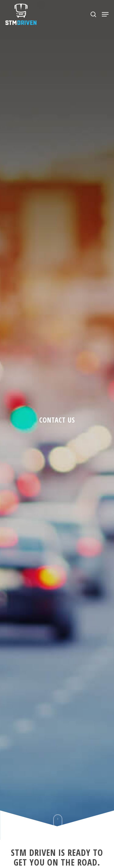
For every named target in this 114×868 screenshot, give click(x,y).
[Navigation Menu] (105, 14)
